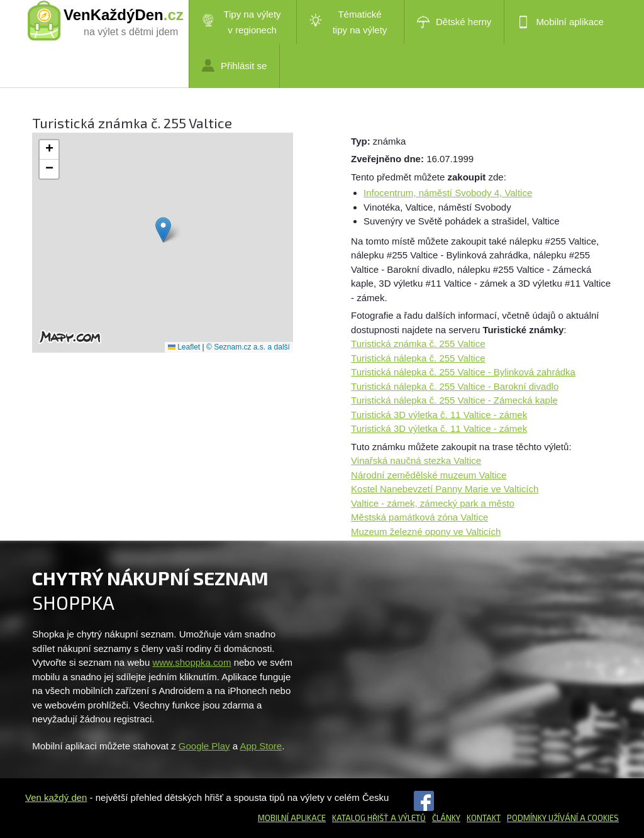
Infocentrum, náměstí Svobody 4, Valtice (448, 193)
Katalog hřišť (360, 818)
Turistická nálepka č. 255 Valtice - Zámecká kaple (454, 400)
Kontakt (484, 818)
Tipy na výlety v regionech (241, 22)
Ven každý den (56, 797)
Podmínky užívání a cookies (563, 818)
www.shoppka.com (192, 662)
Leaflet (184, 347)
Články (446, 818)
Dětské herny (454, 22)
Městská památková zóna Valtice (419, 517)
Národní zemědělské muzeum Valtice (429, 475)
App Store (261, 746)
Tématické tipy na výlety (348, 22)
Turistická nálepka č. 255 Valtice (418, 358)
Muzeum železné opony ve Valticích (426, 532)
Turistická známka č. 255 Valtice (418, 344)
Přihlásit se (234, 65)
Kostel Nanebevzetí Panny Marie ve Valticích (445, 489)
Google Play (204, 746)
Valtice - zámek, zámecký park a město (433, 503)
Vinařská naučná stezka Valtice (416, 460)
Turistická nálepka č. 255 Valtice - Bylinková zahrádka (463, 372)
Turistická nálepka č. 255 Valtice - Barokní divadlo (455, 386)
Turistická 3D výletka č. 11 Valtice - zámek (439, 415)
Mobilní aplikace (560, 22)
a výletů (407, 818)
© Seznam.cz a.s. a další (248, 347)
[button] (163, 230)
